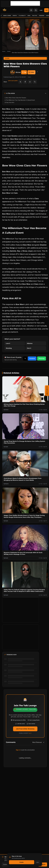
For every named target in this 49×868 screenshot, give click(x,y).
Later (38, 862)
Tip (24, 72)
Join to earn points (13, 81)
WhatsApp (42, 358)
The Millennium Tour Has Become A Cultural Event (20, 100)
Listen (31, 72)
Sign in (18, 750)
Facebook (32, 358)
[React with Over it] (36, 348)
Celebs (9, 51)
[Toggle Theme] (31, 10)
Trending (42, 16)
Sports (15, 16)
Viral (29, 16)
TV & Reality (22, 16)
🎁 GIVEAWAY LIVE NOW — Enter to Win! (25, 709)
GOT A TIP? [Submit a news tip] (47, 391)
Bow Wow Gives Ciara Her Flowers (16, 98)
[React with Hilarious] (36, 343)
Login (41, 10)
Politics (35, 16)
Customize (7, 865)
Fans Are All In (10, 102)
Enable (22, 862)
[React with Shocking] (15, 348)
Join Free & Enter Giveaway (25, 729)
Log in (30, 733)
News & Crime (7, 16)
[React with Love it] (15, 343)
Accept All (43, 865)
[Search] (36, 10)
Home (4, 51)
